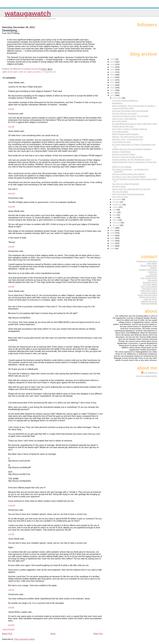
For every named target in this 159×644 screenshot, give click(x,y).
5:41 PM (11, 127)
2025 (113, 62)
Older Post (98, 634)
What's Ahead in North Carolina (125, 134)
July (114, 210)
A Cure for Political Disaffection (125, 101)
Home (53, 634)
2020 (113, 75)
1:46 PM (11, 590)
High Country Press (149, 278)
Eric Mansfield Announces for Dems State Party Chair (135, 124)
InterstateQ (152, 280)
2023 (113, 67)
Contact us (152, 272)
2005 (113, 243)
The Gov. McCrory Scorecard (124, 113)
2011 (113, 228)
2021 (113, 72)
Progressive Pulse (149, 289)
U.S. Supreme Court (49, 72)
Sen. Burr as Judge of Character (126, 184)
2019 (113, 77)
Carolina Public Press (148, 270)
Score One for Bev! (120, 197)
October (116, 202)
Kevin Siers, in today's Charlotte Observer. (130, 129)
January (116, 225)
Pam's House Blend (149, 287)
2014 (113, 90)
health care (22, 72)
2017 (113, 82)
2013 (113, 93)
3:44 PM (11, 287)
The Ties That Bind (120, 192)
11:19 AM (12, 505)
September (117, 205)
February (117, 223)
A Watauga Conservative (147, 261)
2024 (113, 64)
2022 (113, 69)
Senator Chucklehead (121, 152)
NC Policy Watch (150, 284)
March (115, 220)
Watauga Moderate (149, 303)
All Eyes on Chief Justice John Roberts (128, 174)
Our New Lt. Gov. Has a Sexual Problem (129, 177)
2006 (113, 241)
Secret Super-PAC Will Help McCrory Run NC (131, 189)
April (115, 218)
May (115, 215)
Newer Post (7, 634)
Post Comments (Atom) (24, 639)
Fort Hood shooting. (120, 132)
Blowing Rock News (149, 265)
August (116, 207)
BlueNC (154, 268)
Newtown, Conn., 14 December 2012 (128, 139)
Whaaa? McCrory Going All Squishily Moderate (132, 149)
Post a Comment (9, 629)
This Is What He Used (121, 142)
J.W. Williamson (150, 373)
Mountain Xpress (150, 282)
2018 (113, 80)
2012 (113, 95)
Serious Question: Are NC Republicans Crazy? (132, 160)
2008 (113, 236)
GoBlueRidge (151, 276)
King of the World (119, 121)
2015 (113, 88)
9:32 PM (11, 625)
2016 (113, 85)
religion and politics (34, 72)
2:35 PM (11, 247)
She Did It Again (119, 186)
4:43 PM (11, 607)
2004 (113, 246)
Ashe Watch (152, 263)
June (115, 212)
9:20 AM (11, 109)
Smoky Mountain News (147, 295)
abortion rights (13, 72)
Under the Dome (150, 299)
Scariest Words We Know (123, 126)
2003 (113, 248)
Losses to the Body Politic (123, 108)
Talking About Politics (148, 297)
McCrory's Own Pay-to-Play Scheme (127, 157)
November (117, 199)
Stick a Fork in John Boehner (124, 119)
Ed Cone (153, 274)
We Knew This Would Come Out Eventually (130, 111)
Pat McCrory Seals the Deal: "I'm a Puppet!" (131, 116)
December (117, 98)
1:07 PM (11, 534)
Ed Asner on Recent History (124, 154)
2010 (113, 230)
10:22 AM (12, 207)
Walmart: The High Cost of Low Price (128, 137)
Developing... (118, 103)
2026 (113, 59)
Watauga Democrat (149, 301)
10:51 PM (12, 193)
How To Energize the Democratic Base (128, 194)
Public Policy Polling (149, 291)
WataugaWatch (28, 13)
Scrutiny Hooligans (149, 293)
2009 (113, 233)
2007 (113, 238)
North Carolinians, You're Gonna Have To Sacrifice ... (134, 106)
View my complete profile (147, 376)
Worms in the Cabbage (122, 167)
